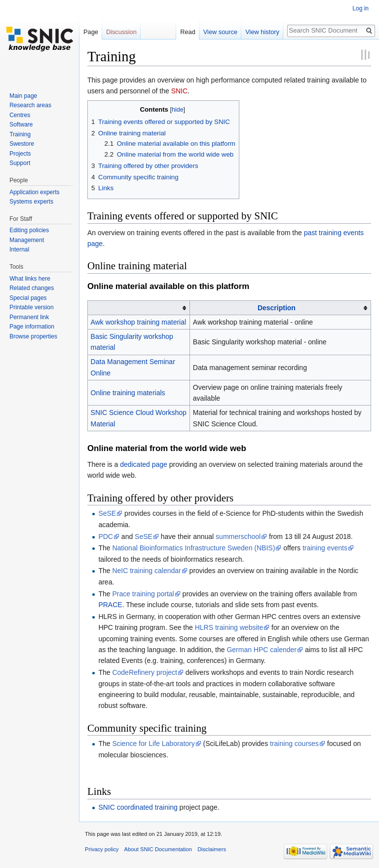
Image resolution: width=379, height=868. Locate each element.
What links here (30, 279)
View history (262, 32)
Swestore (22, 144)
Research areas (30, 105)
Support (20, 163)
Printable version (31, 307)
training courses (294, 744)
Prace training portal (143, 594)
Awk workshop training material (139, 322)
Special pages (28, 298)
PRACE (110, 605)
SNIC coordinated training (138, 807)
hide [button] (178, 110)
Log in (360, 8)
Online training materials (128, 393)
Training (20, 134)
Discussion (121, 32)
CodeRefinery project (145, 672)
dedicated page (144, 464)
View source (220, 32)
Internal (19, 249)
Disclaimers (212, 849)
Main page (23, 96)
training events (325, 548)
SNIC (179, 91)
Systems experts (31, 202)
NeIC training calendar (146, 571)
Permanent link (29, 317)
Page (91, 32)
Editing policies (29, 230)
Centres (20, 115)
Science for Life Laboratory (153, 744)
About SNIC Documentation (158, 849)
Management (27, 240)
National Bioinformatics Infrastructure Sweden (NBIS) (193, 548)
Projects (20, 154)
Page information (32, 327)
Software (21, 124)
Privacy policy (102, 849)
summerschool (238, 537)
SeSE (107, 513)
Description (277, 308)
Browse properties (33, 336)
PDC (106, 537)
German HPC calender (262, 650)
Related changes (32, 288)
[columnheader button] (139, 308)
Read (188, 32)
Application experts (34, 192)
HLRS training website (229, 627)
